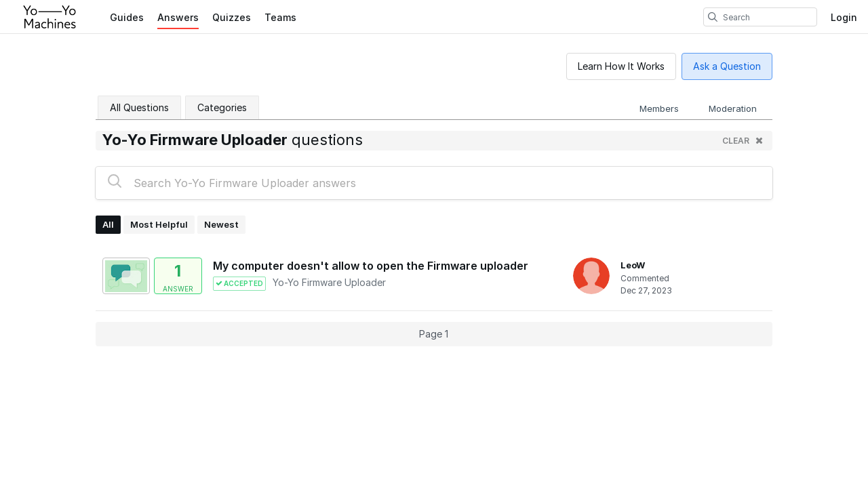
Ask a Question (727, 66)
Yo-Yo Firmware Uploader (329, 282)
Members (659, 108)
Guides (127, 17)
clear (743, 141)
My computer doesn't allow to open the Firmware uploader (371, 266)
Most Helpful (159, 224)
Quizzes (232, 17)
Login (844, 17)
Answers (178, 17)
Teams (280, 17)
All (108, 224)
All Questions (139, 107)
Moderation (733, 108)
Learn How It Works (621, 66)
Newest (221, 224)
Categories (222, 107)
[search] (713, 17)
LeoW (633, 265)
